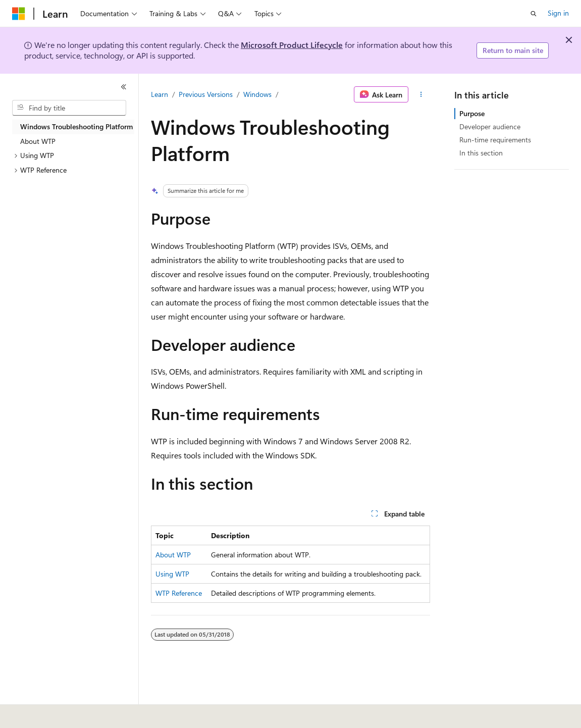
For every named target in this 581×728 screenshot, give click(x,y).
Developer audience (490, 126)
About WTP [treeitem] (38, 141)
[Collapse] (124, 87)
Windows (257, 94)
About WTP (173, 555)
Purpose (472, 113)
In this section (481, 153)
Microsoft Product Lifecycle (292, 45)
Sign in (558, 13)
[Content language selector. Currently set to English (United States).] (58, 713)
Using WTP (172, 574)
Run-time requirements (495, 140)
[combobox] (69, 108)
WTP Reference (179, 593)
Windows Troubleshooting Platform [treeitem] (76, 126)
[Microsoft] (19, 14)
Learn (160, 94)
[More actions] (421, 94)
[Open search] (534, 14)
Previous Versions (206, 94)
